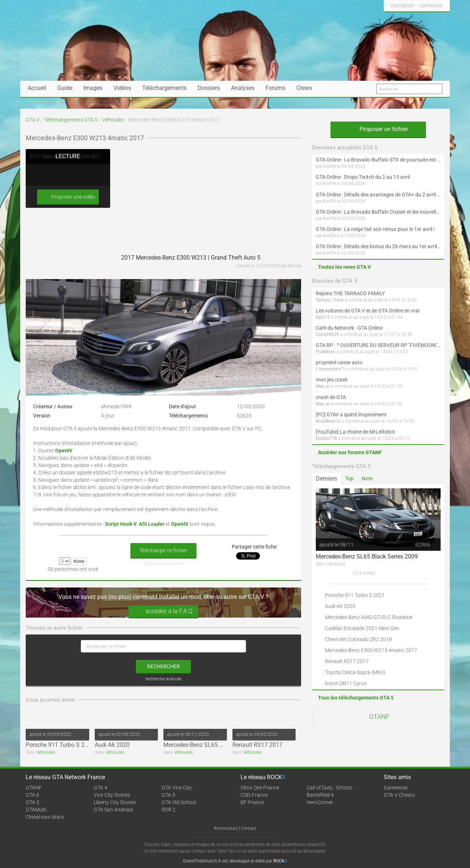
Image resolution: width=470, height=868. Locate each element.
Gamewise (396, 788)
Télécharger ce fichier (163, 550)
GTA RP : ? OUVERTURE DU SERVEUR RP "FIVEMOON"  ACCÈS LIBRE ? (378, 345)
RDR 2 (169, 810)
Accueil (37, 88)
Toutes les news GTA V (344, 267)
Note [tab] (367, 478)
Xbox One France (260, 788)
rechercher (164, 666)
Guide (65, 88)
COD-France (254, 795)
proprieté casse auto (339, 362)
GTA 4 (100, 788)
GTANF (379, 717)
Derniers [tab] (326, 479)
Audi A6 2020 (112, 745)
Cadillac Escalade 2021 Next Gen (362, 628)
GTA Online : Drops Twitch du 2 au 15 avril (363, 177)
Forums (275, 88)
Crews (304, 88)
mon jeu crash (332, 380)
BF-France (252, 802)
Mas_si (323, 386)
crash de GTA (331, 397)
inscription (403, 6)
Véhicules (113, 120)
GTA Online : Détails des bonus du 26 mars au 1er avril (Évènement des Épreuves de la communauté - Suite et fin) (378, 246)
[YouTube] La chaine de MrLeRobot (355, 432)
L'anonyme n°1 (330, 369)
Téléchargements (164, 88)
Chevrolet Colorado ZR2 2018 (358, 639)
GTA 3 (168, 795)
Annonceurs (226, 828)
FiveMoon (326, 352)
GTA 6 (32, 795)
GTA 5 (32, 802)
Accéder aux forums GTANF (350, 452)
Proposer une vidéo (68, 197)
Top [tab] (349, 478)
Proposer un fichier (378, 129)
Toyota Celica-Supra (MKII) (355, 672)
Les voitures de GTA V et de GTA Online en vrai (368, 311)
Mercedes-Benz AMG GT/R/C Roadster (369, 617)
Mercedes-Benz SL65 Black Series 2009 (214, 745)
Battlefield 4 (320, 795)
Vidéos (122, 88)
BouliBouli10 (328, 421)
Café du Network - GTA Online (349, 328)
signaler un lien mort (163, 564)
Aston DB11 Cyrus (346, 683)
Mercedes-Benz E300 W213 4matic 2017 (371, 650)
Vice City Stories (112, 795)
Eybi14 (323, 317)
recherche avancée (163, 679)
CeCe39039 (327, 334)
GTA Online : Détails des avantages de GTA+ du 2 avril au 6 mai (378, 195)
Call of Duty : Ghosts (330, 788)
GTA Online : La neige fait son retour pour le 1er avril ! (375, 229)
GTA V (33, 120)
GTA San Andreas (113, 810)
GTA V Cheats (399, 795)
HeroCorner (320, 802)
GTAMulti (36, 810)
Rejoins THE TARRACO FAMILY (350, 293)
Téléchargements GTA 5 (71, 120)
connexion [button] (431, 6)
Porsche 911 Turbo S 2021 (60, 745)
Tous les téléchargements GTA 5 (356, 698)
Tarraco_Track (330, 300)
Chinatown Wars (45, 817)
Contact (249, 828)
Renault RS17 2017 (257, 745)
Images (93, 88)
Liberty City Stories (115, 802)
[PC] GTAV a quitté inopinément (351, 415)
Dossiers (209, 88)
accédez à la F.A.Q (163, 612)
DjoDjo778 (326, 438)
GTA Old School (179, 802)
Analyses (243, 88)
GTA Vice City (177, 788)
